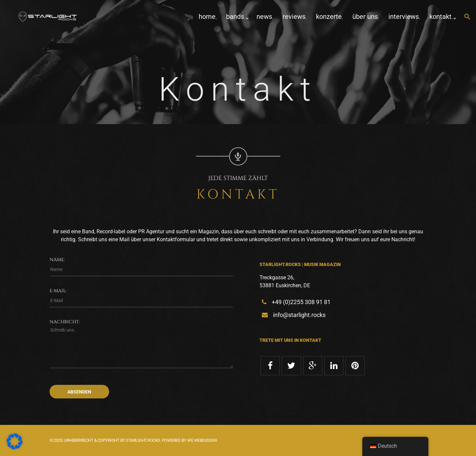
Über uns (365, 17)
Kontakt (440, 17)
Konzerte (329, 17)
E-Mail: (58, 291)
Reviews (294, 17)
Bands (235, 17)
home (207, 17)
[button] (467, 17)
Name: (57, 260)
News (264, 17)
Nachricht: (65, 322)
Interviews (404, 17)
